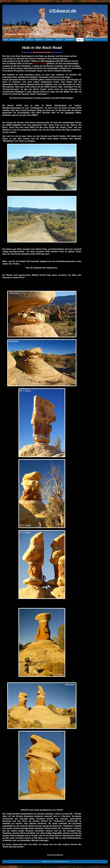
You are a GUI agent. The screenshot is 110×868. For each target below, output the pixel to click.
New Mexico (71, 40)
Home (6, 40)
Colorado (50, 40)
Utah (81, 40)
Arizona (30, 40)
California (40, 40)
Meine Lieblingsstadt (17, 40)
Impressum (89, 40)
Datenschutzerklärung (55, 855)
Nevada (60, 40)
